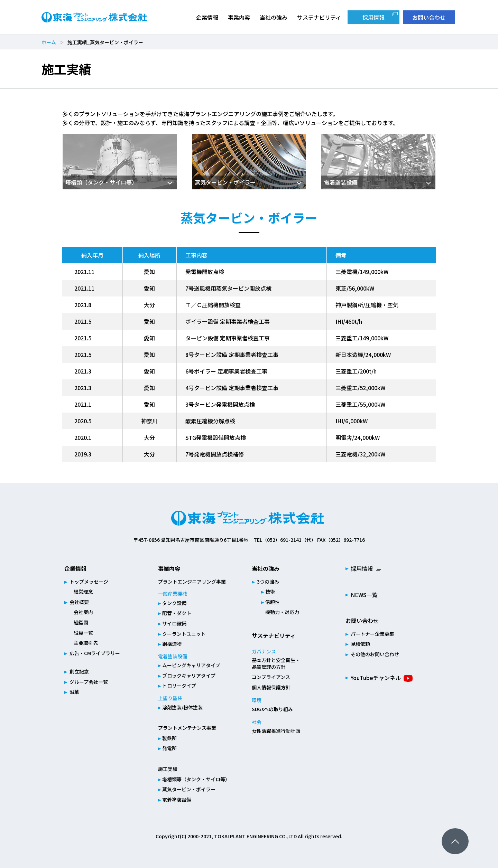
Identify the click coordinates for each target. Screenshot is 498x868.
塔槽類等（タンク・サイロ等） (196, 779)
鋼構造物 (172, 644)
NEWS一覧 (364, 595)
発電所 (169, 748)
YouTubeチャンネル (376, 678)
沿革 (74, 692)
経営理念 (83, 592)
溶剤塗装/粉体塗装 (182, 707)
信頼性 (273, 602)
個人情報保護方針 (271, 687)
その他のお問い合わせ (375, 654)
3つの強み (268, 582)
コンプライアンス (271, 677)
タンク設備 (174, 603)
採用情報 (373, 17)
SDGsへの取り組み (272, 709)
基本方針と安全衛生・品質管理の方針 (276, 663)
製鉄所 (169, 738)
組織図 (81, 622)
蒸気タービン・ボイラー (189, 789)
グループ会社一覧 (89, 682)
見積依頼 (360, 644)
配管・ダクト (177, 613)
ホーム (49, 42)
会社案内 (83, 612)
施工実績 (168, 769)
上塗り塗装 (170, 698)
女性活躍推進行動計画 (276, 731)
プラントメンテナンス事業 (187, 728)
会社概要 (79, 602)
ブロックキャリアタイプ (189, 676)
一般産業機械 (173, 594)
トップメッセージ (89, 582)
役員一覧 (83, 633)
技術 (270, 592)
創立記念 (79, 671)
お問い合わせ (429, 17)
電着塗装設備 (173, 656)
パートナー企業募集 (372, 634)
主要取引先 (86, 643)
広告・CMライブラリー (95, 653)
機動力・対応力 (282, 612)
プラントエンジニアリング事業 (192, 582)
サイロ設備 (174, 623)
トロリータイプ (179, 686)
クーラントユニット (184, 634)
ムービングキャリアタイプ (191, 665)
